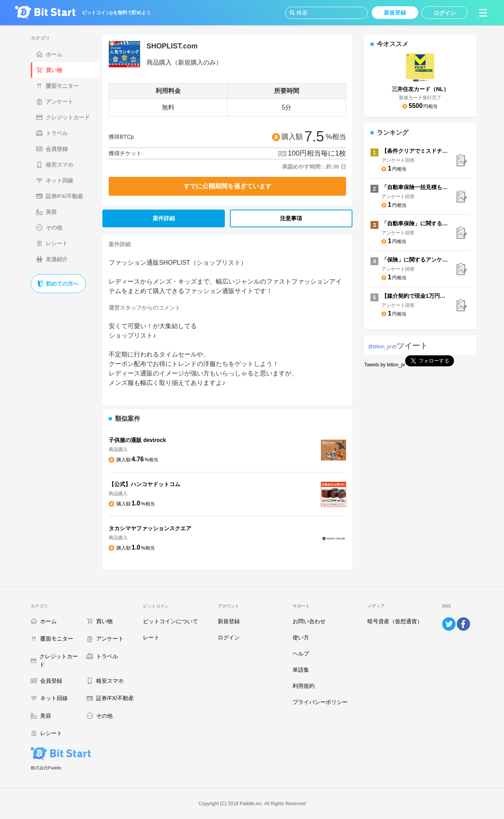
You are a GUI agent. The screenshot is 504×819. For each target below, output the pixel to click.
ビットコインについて (170, 621)
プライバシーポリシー (320, 702)
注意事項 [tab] (291, 218)
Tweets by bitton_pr (385, 365)
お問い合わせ (309, 621)
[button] (483, 13)
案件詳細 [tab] (164, 218)
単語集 (301, 670)
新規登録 (229, 621)
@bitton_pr (380, 347)
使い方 (301, 637)
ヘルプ (301, 654)
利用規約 (304, 686)
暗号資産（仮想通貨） (395, 621)
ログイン (229, 637)
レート (151, 637)
